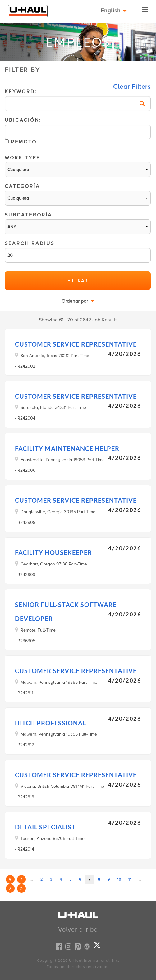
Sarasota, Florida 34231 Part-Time (53, 407)
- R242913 (25, 797)
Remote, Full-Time (38, 630)
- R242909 (25, 575)
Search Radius (78, 252)
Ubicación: (78, 133)
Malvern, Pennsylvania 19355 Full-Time (59, 734)
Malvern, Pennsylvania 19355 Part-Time (59, 682)
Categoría (78, 195)
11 (130, 880)
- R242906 (25, 470)
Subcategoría (78, 224)
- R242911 (24, 693)
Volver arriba (78, 930)
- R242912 (25, 745)
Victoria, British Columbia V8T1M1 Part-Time (62, 786)
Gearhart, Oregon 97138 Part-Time (54, 564)
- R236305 (25, 641)
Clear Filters (132, 87)
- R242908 (25, 522)
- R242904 (25, 418)
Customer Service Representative (76, 344)
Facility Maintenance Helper (67, 448)
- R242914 (25, 849)
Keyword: (78, 100)
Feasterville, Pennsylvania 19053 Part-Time (63, 460)
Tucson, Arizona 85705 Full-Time (53, 838)
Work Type (78, 166)
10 (119, 880)
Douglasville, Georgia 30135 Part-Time (58, 512)
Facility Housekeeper (53, 552)
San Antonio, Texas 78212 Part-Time (55, 356)
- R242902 (25, 366)
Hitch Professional (50, 723)
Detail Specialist (45, 827)
